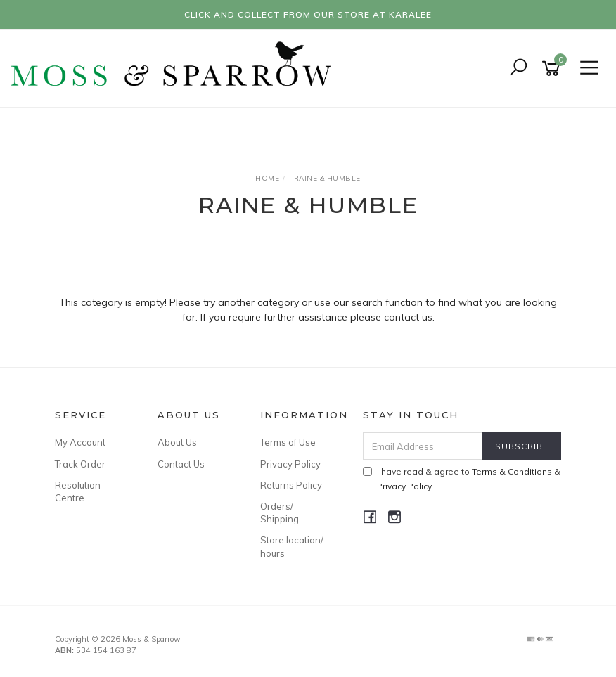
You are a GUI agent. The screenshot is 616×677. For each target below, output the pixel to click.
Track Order (80, 464)
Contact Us (181, 464)
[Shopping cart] (553, 69)
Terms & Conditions (512, 471)
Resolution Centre (78, 491)
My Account (80, 442)
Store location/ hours (292, 546)
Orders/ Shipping (280, 512)
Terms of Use (288, 442)
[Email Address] (423, 446)
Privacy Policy (290, 464)
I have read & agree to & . (462, 479)
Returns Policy (291, 485)
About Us (177, 442)
